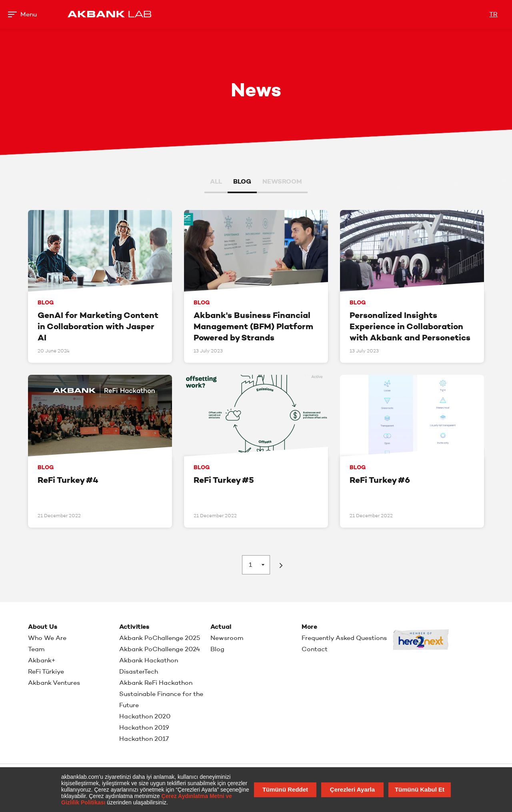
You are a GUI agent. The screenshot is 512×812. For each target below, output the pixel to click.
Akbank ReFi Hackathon (156, 683)
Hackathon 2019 (144, 727)
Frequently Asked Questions (344, 638)
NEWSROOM (282, 181)
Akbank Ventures (54, 683)
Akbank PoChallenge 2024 (160, 649)
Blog (217, 649)
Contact (315, 649)
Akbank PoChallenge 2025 (160, 638)
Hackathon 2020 (145, 716)
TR (493, 14)
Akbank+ (42, 660)
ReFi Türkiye (46, 671)
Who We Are (47, 638)
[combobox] (256, 565)
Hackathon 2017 (144, 739)
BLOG (242, 181)
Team (36, 649)
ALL (216, 181)
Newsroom (227, 638)
